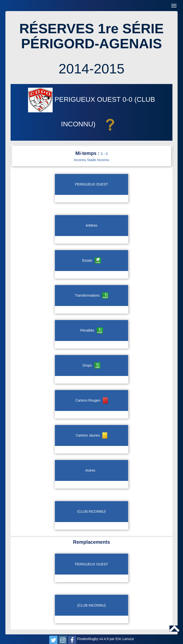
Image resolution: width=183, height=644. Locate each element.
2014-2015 (91, 69)
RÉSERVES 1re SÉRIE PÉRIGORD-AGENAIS (91, 36)
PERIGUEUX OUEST (75, 99)
